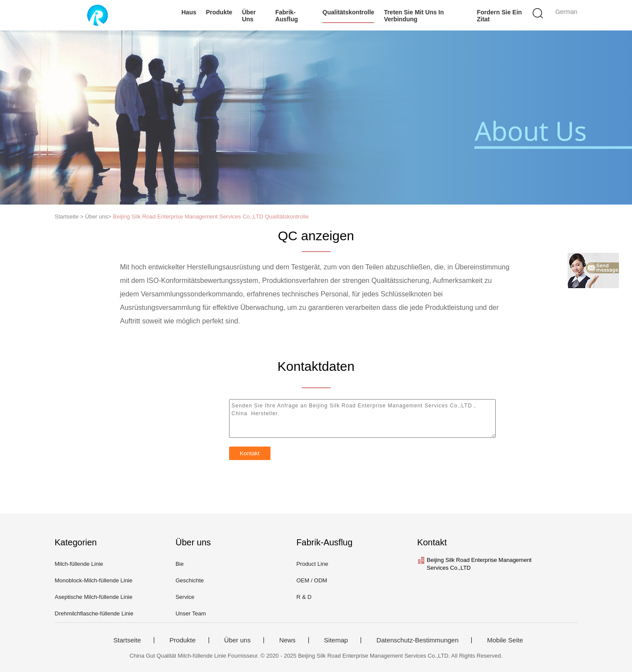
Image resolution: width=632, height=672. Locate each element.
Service (185, 597)
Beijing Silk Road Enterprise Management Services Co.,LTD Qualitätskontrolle (211, 217)
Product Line (312, 564)
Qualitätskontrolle (348, 12)
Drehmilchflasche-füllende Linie (94, 613)
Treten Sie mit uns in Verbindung (414, 16)
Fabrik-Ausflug (287, 16)
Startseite (127, 640)
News (287, 640)
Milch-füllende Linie (79, 564)
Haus (189, 12)
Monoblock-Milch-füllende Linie (94, 580)
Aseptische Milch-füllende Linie (94, 597)
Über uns (249, 16)
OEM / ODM (312, 580)
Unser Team (191, 613)
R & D (304, 597)
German (566, 12)
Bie (180, 564)
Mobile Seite (505, 640)
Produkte (219, 12)
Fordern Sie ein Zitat (499, 16)
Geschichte (190, 580)
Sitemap (336, 640)
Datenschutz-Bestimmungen (417, 640)
